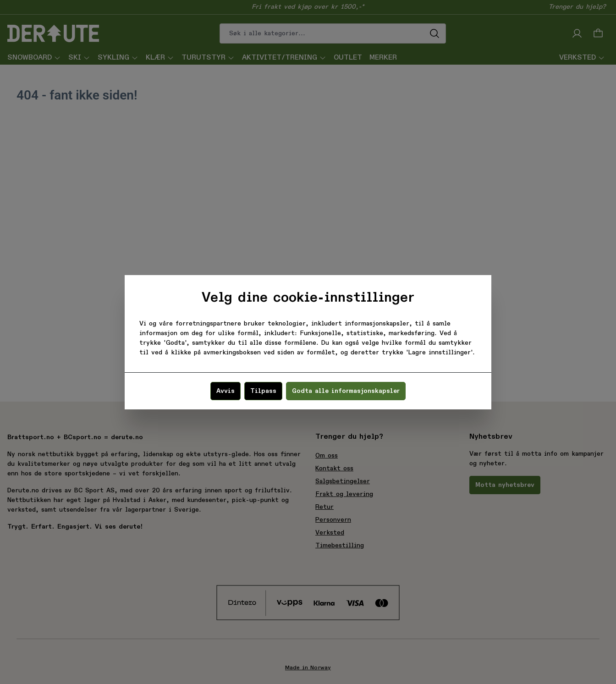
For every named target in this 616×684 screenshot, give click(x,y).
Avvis (225, 391)
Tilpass (263, 391)
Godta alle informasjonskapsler (346, 391)
